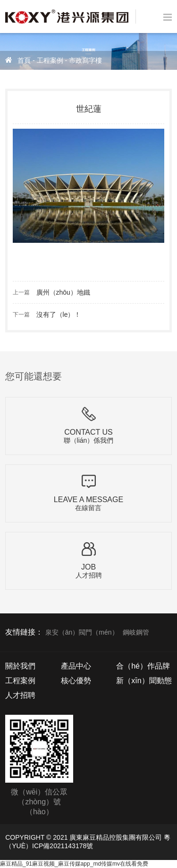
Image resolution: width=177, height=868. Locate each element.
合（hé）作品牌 (143, 666)
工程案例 (50, 60)
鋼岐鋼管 (136, 632)
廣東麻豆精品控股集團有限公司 (116, 837)
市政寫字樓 (85, 60)
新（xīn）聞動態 (144, 681)
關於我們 (20, 666)
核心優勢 (76, 681)
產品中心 (76, 666)
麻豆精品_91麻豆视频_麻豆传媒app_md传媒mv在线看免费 (74, 864)
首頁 (24, 60)
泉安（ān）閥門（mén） (82, 632)
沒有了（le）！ (59, 314)
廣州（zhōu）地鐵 (63, 292)
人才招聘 (20, 695)
